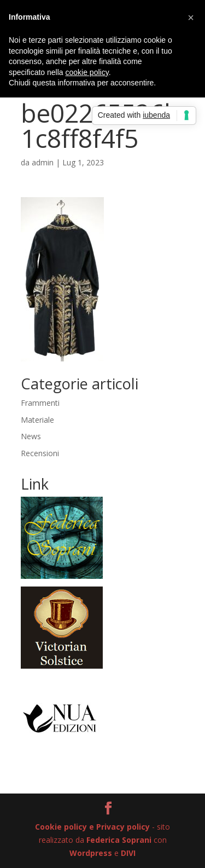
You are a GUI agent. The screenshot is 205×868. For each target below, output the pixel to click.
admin (43, 162)
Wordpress (91, 853)
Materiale (37, 420)
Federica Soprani (119, 840)
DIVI (128, 853)
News (31, 436)
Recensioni (40, 453)
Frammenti (40, 403)
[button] (191, 18)
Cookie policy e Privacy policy (92, 827)
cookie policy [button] (87, 72)
